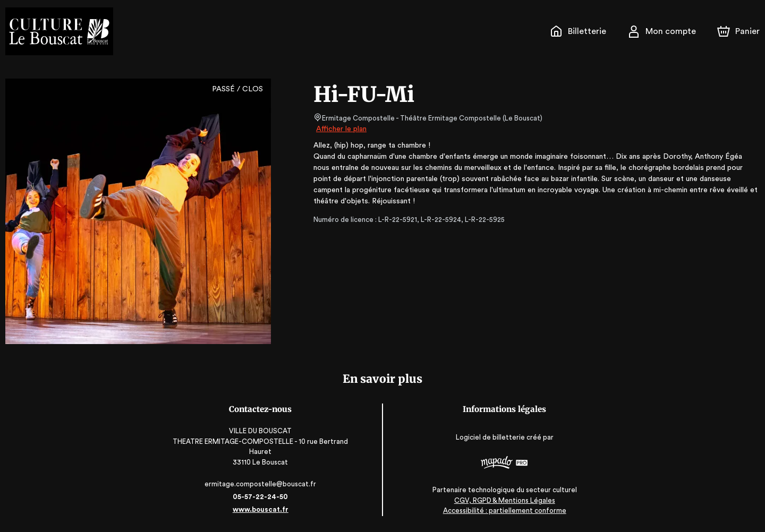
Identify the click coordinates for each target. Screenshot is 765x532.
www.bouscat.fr (260, 509)
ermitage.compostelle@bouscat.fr (260, 484)
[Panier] (738, 31)
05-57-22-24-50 (260, 497)
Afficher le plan (341, 129)
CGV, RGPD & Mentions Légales (505, 500)
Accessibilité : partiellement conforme (505, 510)
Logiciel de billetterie (491, 437)
